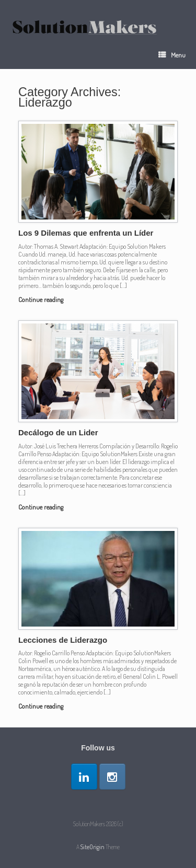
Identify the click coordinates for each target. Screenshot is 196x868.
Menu (172, 55)
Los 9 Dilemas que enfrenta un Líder (86, 233)
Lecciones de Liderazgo (63, 640)
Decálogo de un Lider (58, 432)
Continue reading (44, 299)
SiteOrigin (93, 847)
